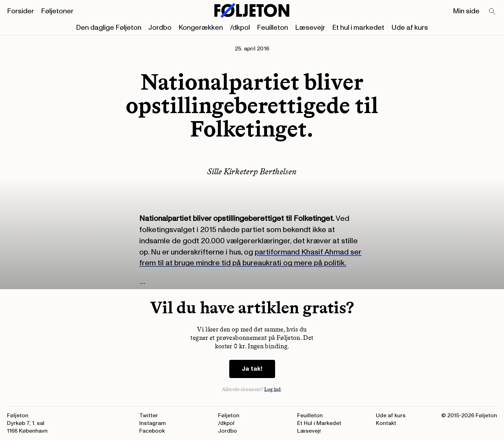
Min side (466, 11)
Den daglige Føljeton (109, 28)
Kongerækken (201, 28)
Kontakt (386, 423)
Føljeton (229, 415)
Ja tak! (252, 369)
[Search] (492, 12)
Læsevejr (310, 28)
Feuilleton (272, 28)
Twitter (149, 415)
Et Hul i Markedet (319, 423)
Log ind (273, 389)
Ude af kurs (410, 28)
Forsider (20, 11)
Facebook (152, 431)
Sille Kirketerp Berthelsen (252, 171)
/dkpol (240, 28)
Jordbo (160, 28)
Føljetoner (57, 11)
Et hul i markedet (358, 28)
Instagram (153, 423)
